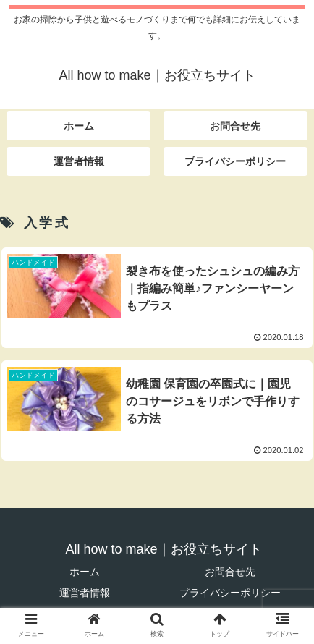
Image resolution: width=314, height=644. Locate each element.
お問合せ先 (230, 572)
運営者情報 (85, 593)
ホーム (85, 572)
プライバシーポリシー (230, 593)
